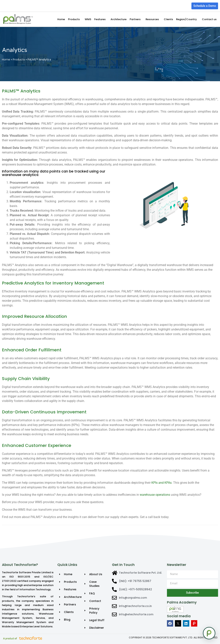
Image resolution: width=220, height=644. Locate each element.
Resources (153, 19)
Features (101, 19)
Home (61, 19)
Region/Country (187, 19)
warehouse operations (155, 495)
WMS (88, 19)
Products (75, 19)
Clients (168, 19)
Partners (136, 19)
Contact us (209, 19)
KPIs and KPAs (162, 483)
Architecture (119, 19)
